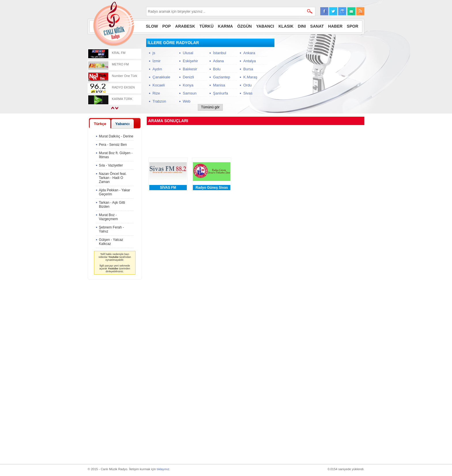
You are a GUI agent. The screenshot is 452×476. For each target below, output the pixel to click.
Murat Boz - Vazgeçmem (108, 217)
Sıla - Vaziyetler (111, 165)
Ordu (247, 85)
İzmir (157, 61)
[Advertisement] (321, 75)
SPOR (353, 26)
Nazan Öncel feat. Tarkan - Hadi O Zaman (113, 178)
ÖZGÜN (245, 26)
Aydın (157, 69)
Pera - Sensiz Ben (113, 145)
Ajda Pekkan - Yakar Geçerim (114, 192)
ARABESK (185, 26)
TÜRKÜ (207, 26)
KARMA (225, 26)
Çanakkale (161, 77)
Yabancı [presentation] (123, 124)
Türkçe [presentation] (100, 124)
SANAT (317, 26)
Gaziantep (222, 77)
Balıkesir (190, 69)
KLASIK (286, 26)
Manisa (219, 85)
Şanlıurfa (221, 93)
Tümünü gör (210, 107)
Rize (156, 93)
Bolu (217, 69)
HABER (335, 26)
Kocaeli (159, 85)
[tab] (100, 124)
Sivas (248, 93)
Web (187, 101)
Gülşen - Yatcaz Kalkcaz (111, 242)
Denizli (188, 77)
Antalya (249, 61)
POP (167, 26)
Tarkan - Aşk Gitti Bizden (112, 205)
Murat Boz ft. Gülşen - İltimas (116, 155)
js (154, 53)
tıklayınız (163, 469)
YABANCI (265, 26)
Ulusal (188, 53)
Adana (219, 61)
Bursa (248, 69)
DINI (302, 26)
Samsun (190, 93)
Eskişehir (190, 61)
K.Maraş (250, 77)
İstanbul (220, 53)
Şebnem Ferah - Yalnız (111, 229)
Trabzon (159, 101)
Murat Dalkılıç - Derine (116, 136)
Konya (188, 85)
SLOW (152, 26)
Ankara (249, 53)
